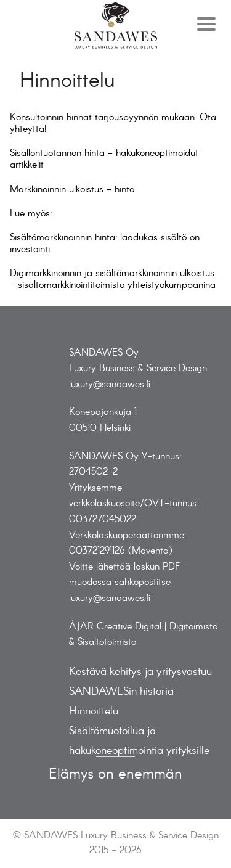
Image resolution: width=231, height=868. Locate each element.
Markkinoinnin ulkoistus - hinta (72, 190)
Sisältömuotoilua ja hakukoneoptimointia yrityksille (139, 741)
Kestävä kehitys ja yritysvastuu (140, 672)
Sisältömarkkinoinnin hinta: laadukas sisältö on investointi (105, 244)
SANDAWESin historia (121, 692)
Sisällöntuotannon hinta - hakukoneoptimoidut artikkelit (104, 159)
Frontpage (116, 26)
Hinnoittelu (94, 712)
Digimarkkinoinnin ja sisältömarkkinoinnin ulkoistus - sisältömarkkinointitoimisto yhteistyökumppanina (113, 279)
